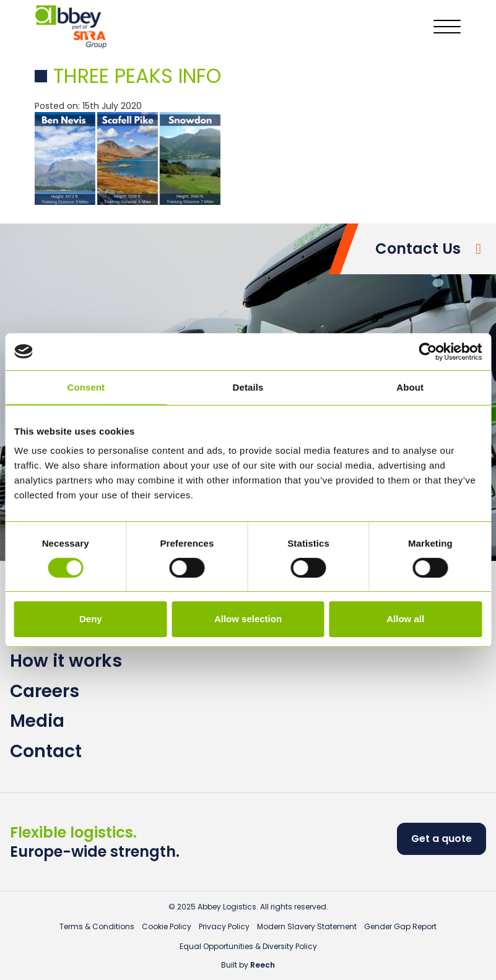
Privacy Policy (224, 926)
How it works (66, 661)
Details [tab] (248, 387)
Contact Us (418, 249)
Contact (46, 751)
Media (37, 721)
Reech (263, 965)
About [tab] (410, 387)
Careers (45, 691)
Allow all (405, 619)
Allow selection (248, 619)
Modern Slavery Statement (307, 926)
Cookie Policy (167, 926)
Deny (91, 619)
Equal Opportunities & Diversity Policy (248, 946)
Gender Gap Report (400, 926)
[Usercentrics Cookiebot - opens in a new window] (428, 352)
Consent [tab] (86, 387)
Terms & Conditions (97, 926)
